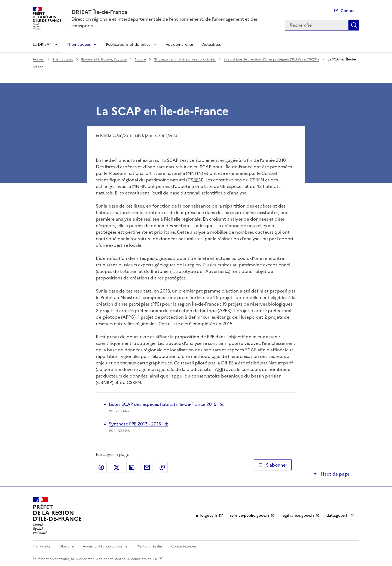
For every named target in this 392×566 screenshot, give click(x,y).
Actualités (212, 45)
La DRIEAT (42, 45)
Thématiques (79, 45)
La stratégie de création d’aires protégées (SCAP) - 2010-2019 (272, 59)
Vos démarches (180, 45)
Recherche (354, 25)
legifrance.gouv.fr (298, 515)
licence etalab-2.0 (143, 559)
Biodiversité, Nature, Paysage (104, 59)
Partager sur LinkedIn (132, 467)
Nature (140, 59)
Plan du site (42, 546)
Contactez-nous (184, 546)
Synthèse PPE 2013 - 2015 (136, 424)
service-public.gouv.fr (250, 515)
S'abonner (273, 465)
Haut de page (334, 474)
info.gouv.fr (207, 515)
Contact (348, 11)
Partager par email (147, 467)
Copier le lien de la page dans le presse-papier (162, 467)
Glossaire (67, 546)
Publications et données (128, 45)
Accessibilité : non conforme (105, 546)
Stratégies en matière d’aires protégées (185, 59)
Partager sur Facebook (101, 467)
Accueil (39, 59)
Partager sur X (117, 467)
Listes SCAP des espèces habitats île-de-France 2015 (163, 404)
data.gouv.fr (338, 515)
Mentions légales (149, 546)
